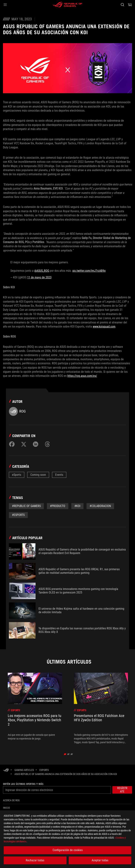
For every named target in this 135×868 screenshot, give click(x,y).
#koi (77, 506)
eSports (17, 475)
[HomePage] (6, 770)
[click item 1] (68, 754)
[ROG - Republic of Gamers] (68, 5)
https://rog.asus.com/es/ (82, 376)
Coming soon (38, 475)
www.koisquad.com (104, 326)
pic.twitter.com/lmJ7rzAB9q (89, 271)
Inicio (6, 808)
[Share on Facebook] (12, 444)
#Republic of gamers (26, 506)
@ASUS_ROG (42, 271)
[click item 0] (65, 754)
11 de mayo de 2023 (39, 277)
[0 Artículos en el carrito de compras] (130, 5)
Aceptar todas (100, 860)
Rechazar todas (35, 860)
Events (59, 475)
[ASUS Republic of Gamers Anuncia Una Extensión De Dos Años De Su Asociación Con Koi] (66, 774)
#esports (18, 515)
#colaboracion (100, 506)
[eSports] (44, 770)
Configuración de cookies (68, 850)
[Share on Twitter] (24, 444)
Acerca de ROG (11, 800)
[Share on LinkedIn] (36, 444)
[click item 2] (72, 754)
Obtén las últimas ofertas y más (23, 784)
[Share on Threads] (47, 444)
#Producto (58, 506)
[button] (5, 5)
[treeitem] (35, 708)
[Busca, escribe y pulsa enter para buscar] (122, 5)
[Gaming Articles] (24, 770)
